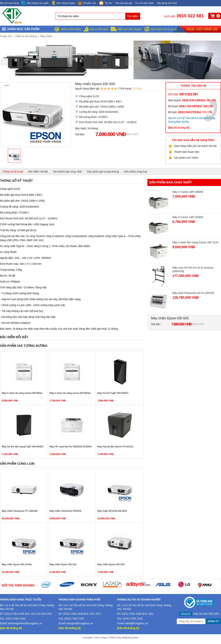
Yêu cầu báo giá (124, 3)
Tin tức (105, 3)
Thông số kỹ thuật (13, 172)
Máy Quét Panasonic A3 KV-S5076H (193, 293)
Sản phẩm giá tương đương (103, 172)
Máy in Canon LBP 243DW (188, 217)
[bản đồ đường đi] (11, 628)
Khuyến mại (87, 3)
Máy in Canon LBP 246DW (188, 192)
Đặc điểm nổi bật (38, 172)
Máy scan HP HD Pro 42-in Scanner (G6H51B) (193, 269)
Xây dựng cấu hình (167, 3)
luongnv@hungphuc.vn (80, 623)
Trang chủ (6, 36)
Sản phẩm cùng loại (136, 172)
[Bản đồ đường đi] (179, 128)
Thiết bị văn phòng (26, 36)
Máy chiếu (46, 36)
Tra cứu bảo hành (144, 3)
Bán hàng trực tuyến (35, 3)
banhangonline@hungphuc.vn (25, 623)
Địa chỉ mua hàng (9, 3)
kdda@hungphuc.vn (137, 623)
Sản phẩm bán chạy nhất (67, 172)
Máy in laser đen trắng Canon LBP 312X (195, 242)
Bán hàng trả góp (63, 3)
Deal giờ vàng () (202, 29)
